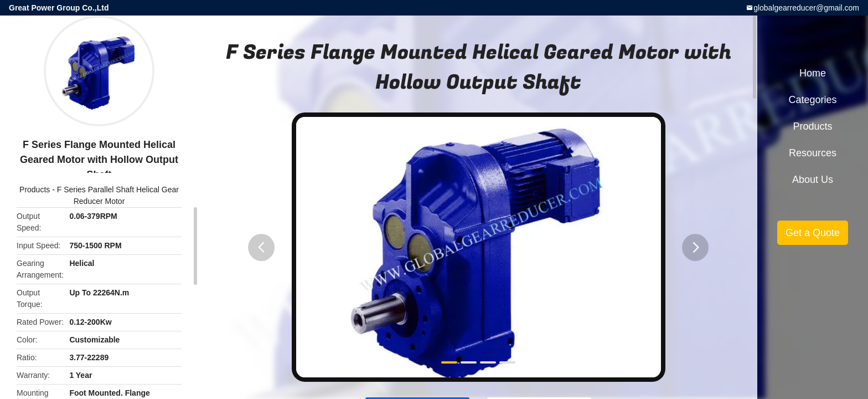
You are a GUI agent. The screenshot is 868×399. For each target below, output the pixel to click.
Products (35, 190)
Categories (812, 100)
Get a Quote (813, 233)
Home (813, 73)
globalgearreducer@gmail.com (806, 8)
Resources (813, 153)
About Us (813, 180)
